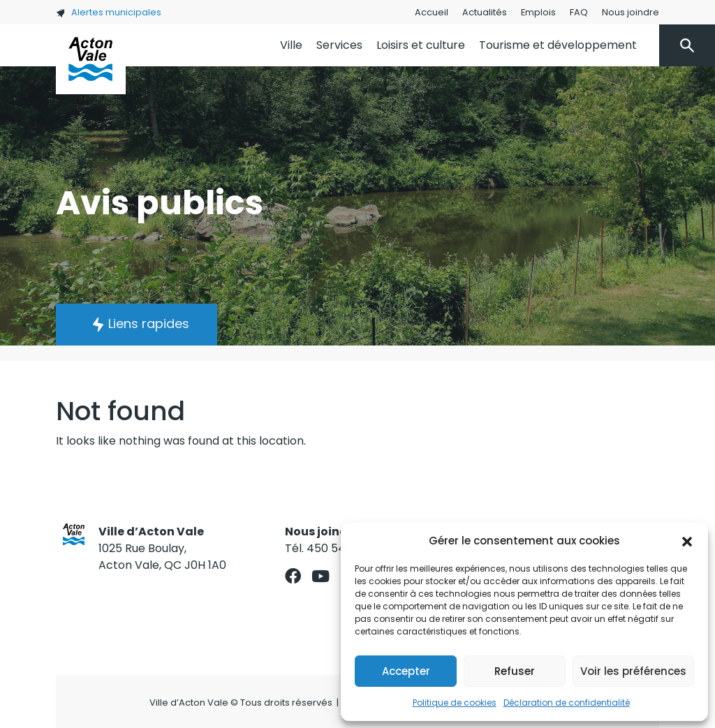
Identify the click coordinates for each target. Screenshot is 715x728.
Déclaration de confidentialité (567, 703)
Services (339, 45)
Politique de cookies (455, 703)
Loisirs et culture (421, 45)
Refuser (515, 671)
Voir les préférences (633, 671)
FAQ (579, 12)
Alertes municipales (109, 12)
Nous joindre (631, 12)
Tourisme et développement (558, 45)
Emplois (538, 12)
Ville (291, 45)
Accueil (432, 12)
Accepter (406, 671)
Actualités (485, 12)
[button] (687, 541)
